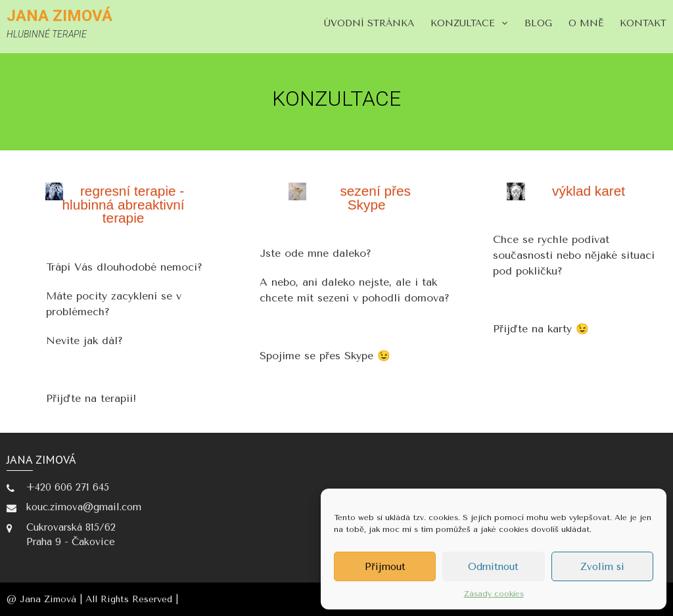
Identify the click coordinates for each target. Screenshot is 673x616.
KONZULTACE (463, 23)
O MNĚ (586, 23)
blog (538, 23)
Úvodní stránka (369, 23)
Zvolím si (602, 567)
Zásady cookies (494, 594)
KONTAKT (643, 23)
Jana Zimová (59, 16)
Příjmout (385, 567)
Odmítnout (493, 567)
